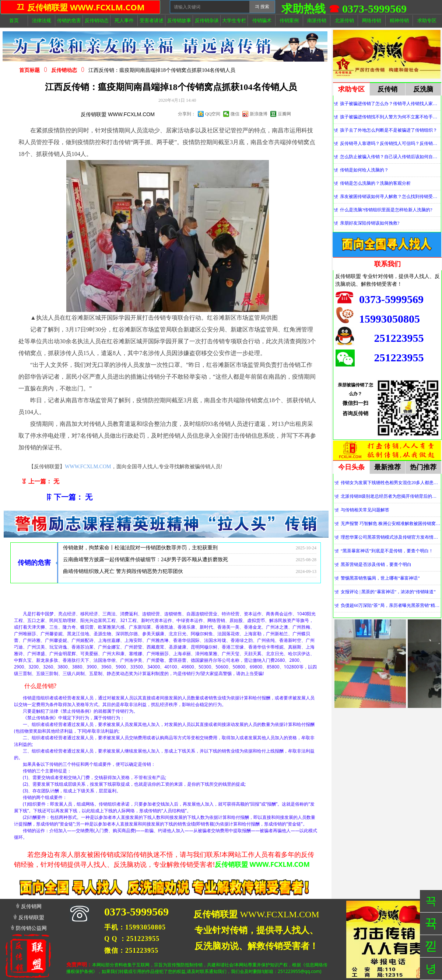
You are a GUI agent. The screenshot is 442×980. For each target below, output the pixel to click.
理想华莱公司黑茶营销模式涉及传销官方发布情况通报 (391, 537)
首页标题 (29, 70)
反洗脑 (423, 89)
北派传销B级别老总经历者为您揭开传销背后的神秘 (391, 496)
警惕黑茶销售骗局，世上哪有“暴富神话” (380, 578)
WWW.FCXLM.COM (88, 467)
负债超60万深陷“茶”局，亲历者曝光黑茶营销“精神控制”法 (391, 605)
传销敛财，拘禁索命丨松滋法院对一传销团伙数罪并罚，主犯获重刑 (140, 549)
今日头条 (351, 467)
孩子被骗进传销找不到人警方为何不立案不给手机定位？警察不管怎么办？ (390, 117)
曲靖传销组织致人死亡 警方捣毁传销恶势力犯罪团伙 (123, 573)
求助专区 (351, 89)
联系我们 (387, 264)
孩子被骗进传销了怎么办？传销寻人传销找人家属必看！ (390, 104)
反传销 (387, 89)
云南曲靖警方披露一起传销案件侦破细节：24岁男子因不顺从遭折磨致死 (145, 561)
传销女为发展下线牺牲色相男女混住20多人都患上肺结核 (391, 483)
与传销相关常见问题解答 (365, 510)
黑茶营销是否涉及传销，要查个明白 (376, 564)
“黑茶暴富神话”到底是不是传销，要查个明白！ (387, 551)
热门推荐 (423, 467)
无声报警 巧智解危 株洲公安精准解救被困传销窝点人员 (391, 524)
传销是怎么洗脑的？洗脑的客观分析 (375, 183)
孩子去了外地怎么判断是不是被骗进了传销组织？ (389, 130)
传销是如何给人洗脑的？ (364, 170)
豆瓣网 (284, 114)
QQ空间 (213, 114)
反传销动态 (64, 70)
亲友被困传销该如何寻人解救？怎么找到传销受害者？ (390, 197)
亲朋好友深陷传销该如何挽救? (370, 223)
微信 (235, 114)
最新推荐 (387, 467)
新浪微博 (259, 114)
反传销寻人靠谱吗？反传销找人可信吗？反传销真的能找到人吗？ (390, 143)
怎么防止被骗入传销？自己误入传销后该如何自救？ (390, 157)
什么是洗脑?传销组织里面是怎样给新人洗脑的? (386, 210)
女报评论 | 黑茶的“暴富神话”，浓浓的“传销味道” (388, 592)
